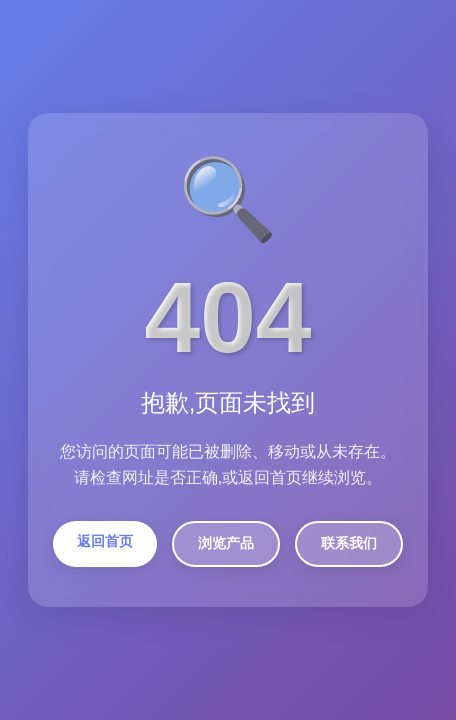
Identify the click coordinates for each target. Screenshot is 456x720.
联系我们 (349, 543)
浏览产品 (226, 543)
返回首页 (105, 541)
